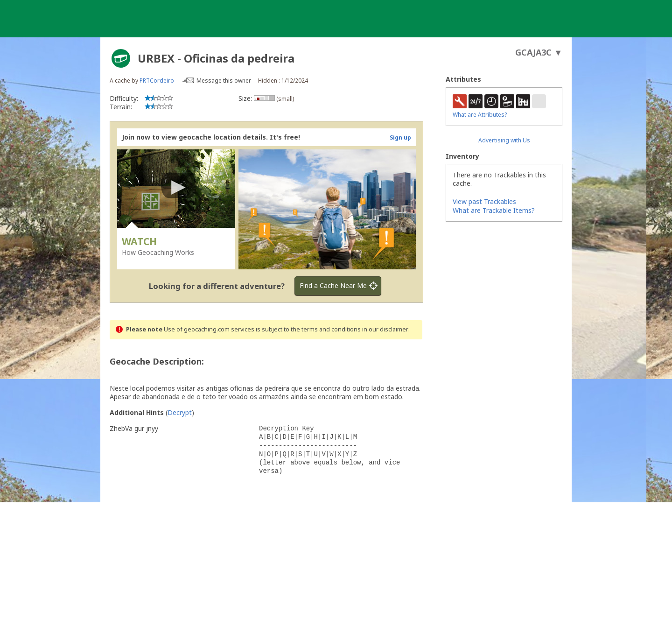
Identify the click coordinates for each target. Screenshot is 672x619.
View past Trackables (484, 201)
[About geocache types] (121, 58)
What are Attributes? (480, 115)
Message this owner (224, 81)
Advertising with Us (504, 140)
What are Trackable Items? (494, 210)
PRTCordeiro (157, 81)
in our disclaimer (385, 329)
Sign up (400, 137)
